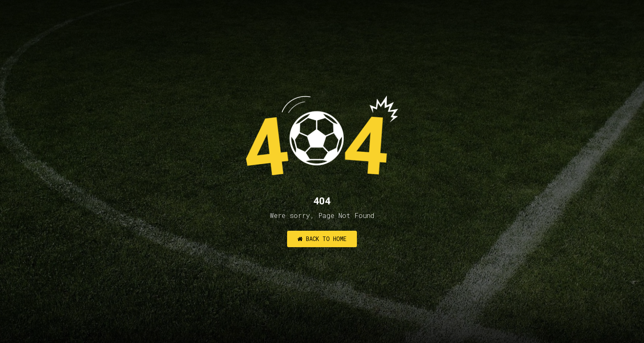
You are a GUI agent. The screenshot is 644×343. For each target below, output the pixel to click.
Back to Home (322, 239)
